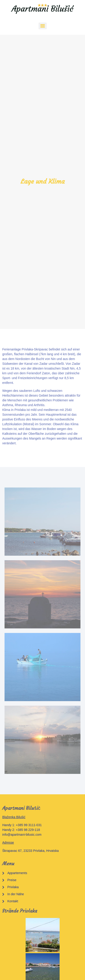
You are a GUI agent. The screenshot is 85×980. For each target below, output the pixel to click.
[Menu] (43, 26)
